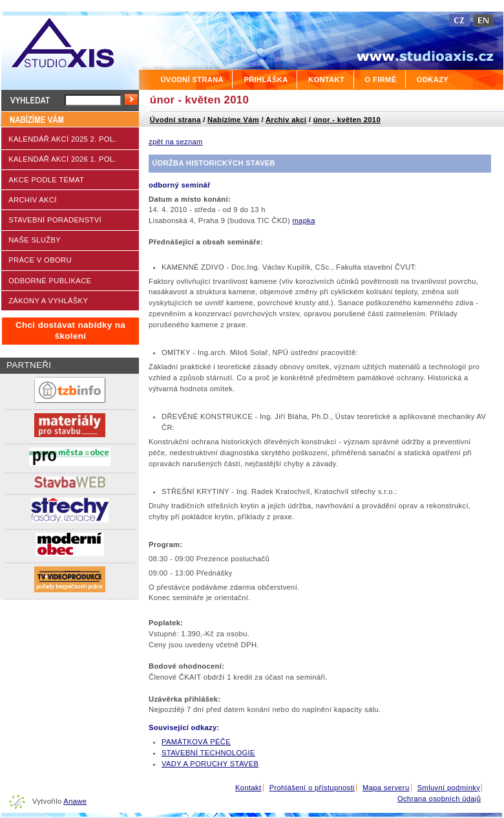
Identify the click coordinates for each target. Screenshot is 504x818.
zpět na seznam (176, 142)
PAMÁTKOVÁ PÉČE (196, 742)
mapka (303, 221)
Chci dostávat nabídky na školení (70, 330)
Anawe (75, 801)
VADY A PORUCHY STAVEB (210, 764)
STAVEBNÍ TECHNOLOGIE (208, 753)
